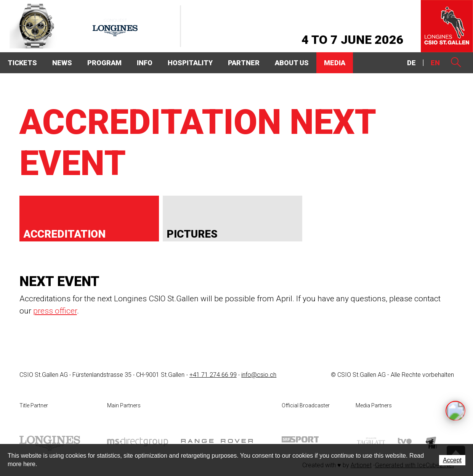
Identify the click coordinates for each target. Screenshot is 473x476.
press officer (55, 311)
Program (104, 63)
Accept (452, 460)
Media (335, 63)
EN (435, 63)
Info (145, 63)
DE (411, 63)
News (62, 63)
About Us (292, 63)
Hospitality (190, 63)
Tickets (22, 63)
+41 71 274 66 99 (213, 375)
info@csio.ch (259, 375)
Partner (244, 63)
